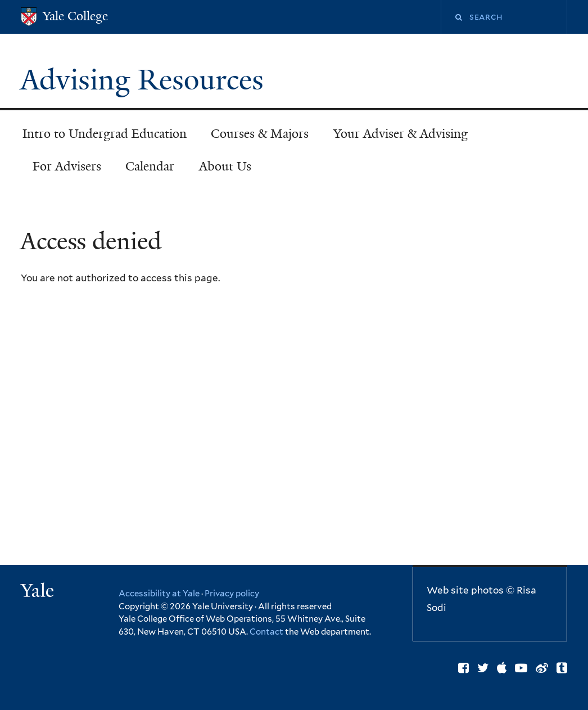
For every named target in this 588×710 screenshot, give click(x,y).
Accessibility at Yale (159, 594)
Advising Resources (146, 80)
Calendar (150, 166)
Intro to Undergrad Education (105, 134)
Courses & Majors (260, 134)
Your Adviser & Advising (401, 134)
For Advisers (67, 166)
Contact (267, 632)
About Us (225, 166)
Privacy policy (232, 594)
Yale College (75, 16)
